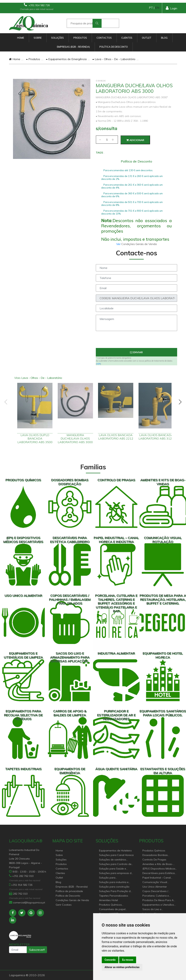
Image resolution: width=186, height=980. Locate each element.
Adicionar (135, 140)
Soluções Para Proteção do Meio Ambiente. (116, 891)
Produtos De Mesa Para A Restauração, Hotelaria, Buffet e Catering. (158, 900)
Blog (164, 38)
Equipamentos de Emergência (66, 59)
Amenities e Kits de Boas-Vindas (158, 864)
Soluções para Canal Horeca (116, 855)
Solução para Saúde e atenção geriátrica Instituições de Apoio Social (116, 869)
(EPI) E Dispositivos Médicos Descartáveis (159, 869)
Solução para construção (114, 887)
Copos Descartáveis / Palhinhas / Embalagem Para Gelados (157, 891)
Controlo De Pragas (154, 860)
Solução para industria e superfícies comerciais (114, 882)
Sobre (38, 38)
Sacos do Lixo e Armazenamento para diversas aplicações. (156, 909)
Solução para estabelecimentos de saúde (116, 878)
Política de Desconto (114, 47)
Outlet (147, 38)
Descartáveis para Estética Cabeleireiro (159, 873)
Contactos (104, 38)
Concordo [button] (110, 960)
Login (171, 8)
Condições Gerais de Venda (72, 900)
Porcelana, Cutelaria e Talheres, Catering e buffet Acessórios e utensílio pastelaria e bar (158, 896)
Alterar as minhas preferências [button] (122, 967)
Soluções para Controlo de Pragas (115, 864)
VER (98, 364)
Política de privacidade (69, 891)
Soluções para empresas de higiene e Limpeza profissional (116, 873)
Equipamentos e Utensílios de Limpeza (158, 905)
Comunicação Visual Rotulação (155, 882)
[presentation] (136, 341)
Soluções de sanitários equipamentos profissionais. (116, 860)
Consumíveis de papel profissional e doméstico (114, 909)
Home (21, 38)
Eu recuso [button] (128, 960)
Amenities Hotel (108, 900)
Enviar (136, 352)
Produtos (80, 38)
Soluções (57, 38)
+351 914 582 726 (37, 5)
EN (157, 8)
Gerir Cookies (64, 905)
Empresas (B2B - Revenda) (73, 47)
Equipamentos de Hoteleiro (115, 851)
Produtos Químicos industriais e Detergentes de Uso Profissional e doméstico (116, 905)
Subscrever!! (37, 950)
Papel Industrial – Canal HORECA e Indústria (157, 878)
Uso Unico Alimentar (155, 887)
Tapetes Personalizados (114, 896)
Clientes (127, 38)
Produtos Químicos (154, 851)
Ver (119, 244)
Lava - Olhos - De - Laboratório (114, 59)
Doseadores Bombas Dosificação (155, 855)
